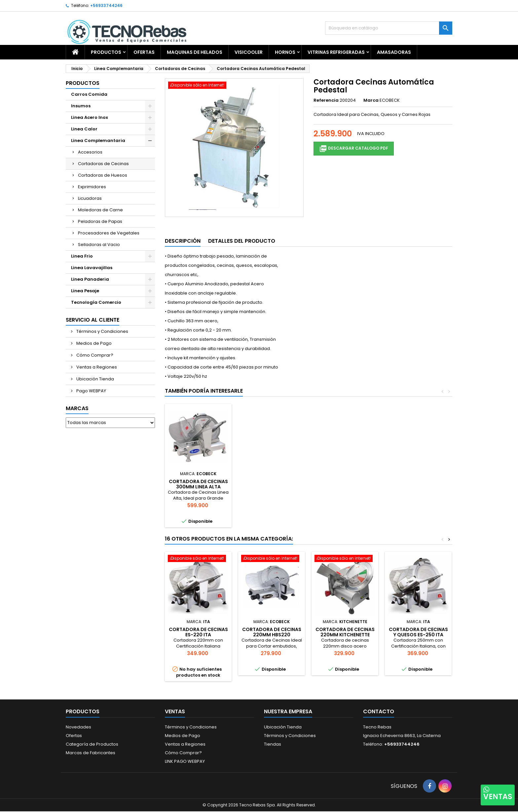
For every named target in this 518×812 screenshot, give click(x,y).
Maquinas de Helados (195, 52)
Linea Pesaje (85, 291)
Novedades (78, 727)
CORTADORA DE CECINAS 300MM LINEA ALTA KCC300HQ (345, 487)
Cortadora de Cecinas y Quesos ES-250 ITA (418, 632)
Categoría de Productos (92, 744)
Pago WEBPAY (91, 391)
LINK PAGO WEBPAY (185, 761)
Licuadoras (90, 198)
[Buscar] (389, 28)
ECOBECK (390, 100)
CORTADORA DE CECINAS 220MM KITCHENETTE (345, 632)
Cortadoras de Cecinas (103, 164)
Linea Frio (82, 256)
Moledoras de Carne (100, 210)
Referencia (326, 100)
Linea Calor (84, 129)
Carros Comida (89, 94)
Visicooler (249, 52)
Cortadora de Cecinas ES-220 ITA (198, 632)
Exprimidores (92, 187)
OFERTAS (144, 52)
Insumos (81, 106)
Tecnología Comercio (96, 302)
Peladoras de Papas (100, 221)
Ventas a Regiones (96, 367)
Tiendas (273, 744)
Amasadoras (394, 52)
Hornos (285, 52)
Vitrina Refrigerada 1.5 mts (198, 484)
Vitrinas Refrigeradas (336, 52)
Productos (106, 52)
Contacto (379, 711)
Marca (371, 100)
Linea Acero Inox (90, 117)
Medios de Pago (93, 343)
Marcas (77, 408)
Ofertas (74, 736)
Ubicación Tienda (95, 379)
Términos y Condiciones (102, 331)
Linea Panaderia (90, 279)
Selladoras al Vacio (99, 245)
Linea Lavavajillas (92, 268)
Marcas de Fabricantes (91, 753)
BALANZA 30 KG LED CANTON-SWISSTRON (272, 484)
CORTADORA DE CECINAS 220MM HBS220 (272, 632)
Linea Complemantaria (98, 141)
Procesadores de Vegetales (109, 233)
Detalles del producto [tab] (242, 241)
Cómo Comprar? (94, 355)
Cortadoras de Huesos (103, 175)
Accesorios (90, 152)
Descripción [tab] (183, 241)
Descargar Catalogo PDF (354, 149)
